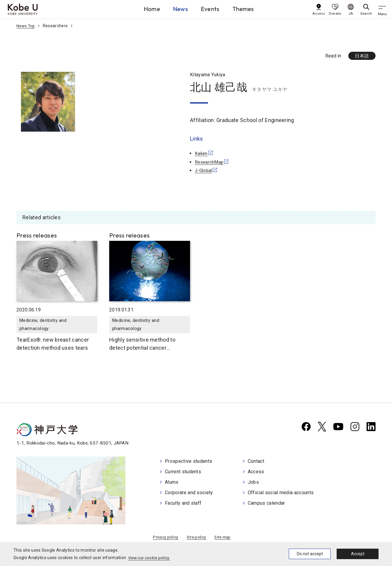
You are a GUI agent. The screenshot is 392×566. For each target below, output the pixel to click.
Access (256, 472)
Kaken (202, 154)
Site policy (196, 539)
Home (139, 9)
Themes (250, 9)
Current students (183, 472)
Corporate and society (189, 493)
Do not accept (310, 554)
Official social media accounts (281, 493)
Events (211, 9)
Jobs (253, 482)
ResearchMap (210, 162)
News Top (26, 26)
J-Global (204, 171)
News (174, 9)
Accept (358, 554)
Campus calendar (266, 502)
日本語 (361, 56)
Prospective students (189, 462)
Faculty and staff (183, 502)
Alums (172, 482)
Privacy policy (164, 539)
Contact (256, 462)
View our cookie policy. (150, 558)
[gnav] (383, 9)
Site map (224, 539)
